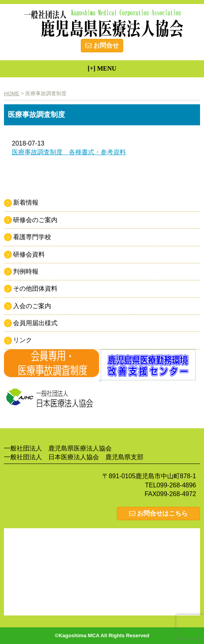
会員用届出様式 (35, 323)
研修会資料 (29, 254)
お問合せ (102, 45)
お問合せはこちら (158, 513)
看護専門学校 (32, 237)
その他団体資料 (35, 288)
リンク (23, 340)
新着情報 (26, 202)
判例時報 (26, 271)
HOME (12, 93)
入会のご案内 (32, 306)
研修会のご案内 (35, 220)
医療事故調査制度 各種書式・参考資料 (69, 152)
